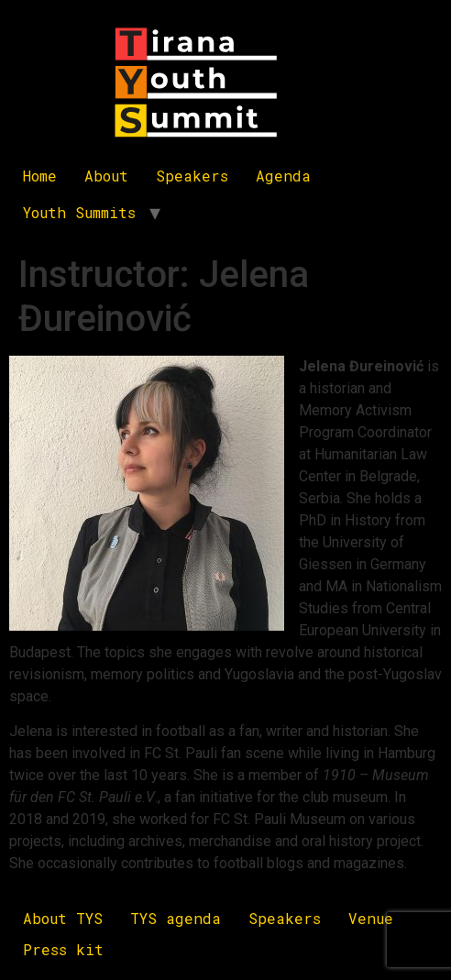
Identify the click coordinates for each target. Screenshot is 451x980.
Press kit (63, 949)
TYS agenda (176, 918)
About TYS (63, 918)
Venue (371, 918)
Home (40, 176)
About (106, 176)
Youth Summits (79, 212)
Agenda (283, 176)
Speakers (192, 176)
